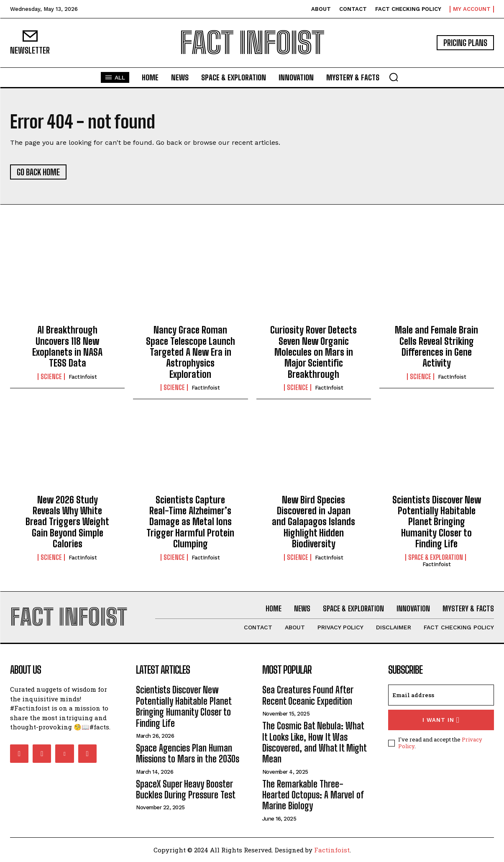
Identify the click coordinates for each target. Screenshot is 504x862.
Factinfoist (332, 850)
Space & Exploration (436, 557)
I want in (441, 720)
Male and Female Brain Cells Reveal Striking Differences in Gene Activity (436, 346)
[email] (441, 695)
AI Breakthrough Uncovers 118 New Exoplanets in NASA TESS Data (67, 346)
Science (51, 377)
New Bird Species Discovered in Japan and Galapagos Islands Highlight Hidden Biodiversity (313, 522)
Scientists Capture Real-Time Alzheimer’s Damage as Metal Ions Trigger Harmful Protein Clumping (190, 522)
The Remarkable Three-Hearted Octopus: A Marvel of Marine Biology (313, 795)
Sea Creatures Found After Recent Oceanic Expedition (308, 696)
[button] (394, 77)
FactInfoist (83, 377)
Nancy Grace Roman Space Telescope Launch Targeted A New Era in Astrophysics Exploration (191, 352)
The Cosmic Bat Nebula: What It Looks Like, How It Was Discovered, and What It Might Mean (315, 742)
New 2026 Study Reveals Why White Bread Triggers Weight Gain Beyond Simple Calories (67, 522)
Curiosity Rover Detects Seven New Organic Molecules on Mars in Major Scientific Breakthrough (313, 352)
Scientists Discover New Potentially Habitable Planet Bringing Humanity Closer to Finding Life (437, 522)
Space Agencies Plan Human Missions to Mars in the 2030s (188, 753)
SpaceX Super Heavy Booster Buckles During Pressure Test (186, 789)
